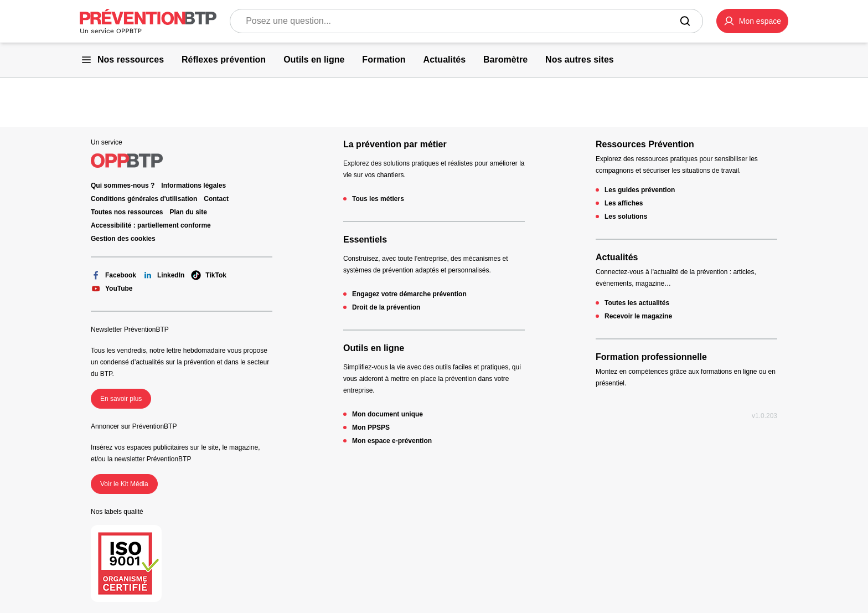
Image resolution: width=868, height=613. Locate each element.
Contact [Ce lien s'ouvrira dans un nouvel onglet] (216, 199)
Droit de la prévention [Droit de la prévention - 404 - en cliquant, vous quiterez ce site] (386, 307)
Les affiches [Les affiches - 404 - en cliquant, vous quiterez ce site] (624, 203)
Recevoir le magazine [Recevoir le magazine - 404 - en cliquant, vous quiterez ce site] (638, 316)
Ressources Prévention (645, 144)
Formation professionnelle (651, 357)
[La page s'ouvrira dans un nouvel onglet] (752, 21)
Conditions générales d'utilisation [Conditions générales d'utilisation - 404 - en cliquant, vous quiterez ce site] (144, 199)
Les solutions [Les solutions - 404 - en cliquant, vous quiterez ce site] (626, 217)
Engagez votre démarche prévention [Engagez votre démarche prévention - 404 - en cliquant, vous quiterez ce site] (409, 294)
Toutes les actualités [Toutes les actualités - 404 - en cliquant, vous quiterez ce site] (637, 303)
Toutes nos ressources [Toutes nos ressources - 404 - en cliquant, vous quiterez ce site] (127, 212)
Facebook (113, 275)
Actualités (617, 257)
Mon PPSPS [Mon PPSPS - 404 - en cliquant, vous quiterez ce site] (371, 427)
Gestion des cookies (123, 239)
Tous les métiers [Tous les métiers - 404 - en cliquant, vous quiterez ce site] (378, 199)
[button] (752, 21)
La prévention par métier (395, 144)
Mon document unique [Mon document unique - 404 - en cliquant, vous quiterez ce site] (387, 414)
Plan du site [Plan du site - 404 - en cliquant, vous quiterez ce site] (188, 212)
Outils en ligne (374, 348)
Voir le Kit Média (124, 484)
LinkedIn (164, 275)
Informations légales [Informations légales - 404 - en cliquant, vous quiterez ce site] (193, 186)
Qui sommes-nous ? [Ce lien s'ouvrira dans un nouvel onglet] (123, 186)
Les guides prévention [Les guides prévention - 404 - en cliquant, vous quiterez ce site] (640, 190)
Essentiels (365, 239)
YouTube (112, 289)
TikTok (209, 275)
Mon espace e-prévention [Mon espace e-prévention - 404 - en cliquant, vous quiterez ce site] (392, 441)
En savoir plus (121, 399)
